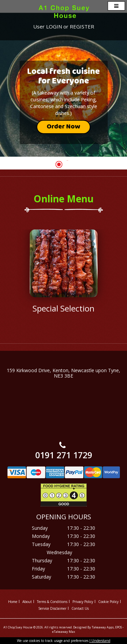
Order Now (63, 127)
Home (13, 602)
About (27, 602)
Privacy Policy (83, 602)
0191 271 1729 (64, 455)
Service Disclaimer (52, 608)
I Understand (100, 641)
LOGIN (54, 26)
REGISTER (82, 26)
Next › (101, 289)
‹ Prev (26, 289)
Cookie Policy (108, 602)
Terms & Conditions (52, 602)
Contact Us (80, 608)
